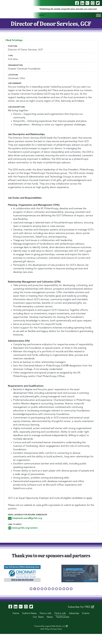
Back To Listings (14, 40)
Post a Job (46, 613)
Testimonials (63, 617)
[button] (31, 589)
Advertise (74, 613)
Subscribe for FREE (81, 607)
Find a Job (60, 613)
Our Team (38, 617)
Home (16, 613)
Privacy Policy (56, 629)
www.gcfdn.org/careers (23, 528)
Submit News (29, 613)
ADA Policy (45, 629)
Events (86, 613)
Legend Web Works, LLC (56, 626)
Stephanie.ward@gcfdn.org (25, 518)
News (50, 617)
